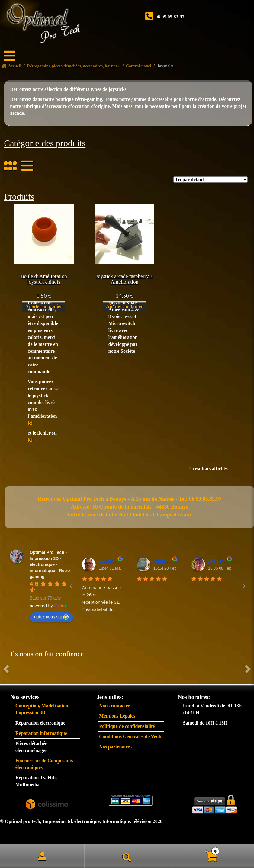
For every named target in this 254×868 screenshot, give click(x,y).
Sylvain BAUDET (116, 561)
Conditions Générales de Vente (131, 736)
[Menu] (14, 56)
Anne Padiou (221, 561)
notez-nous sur (51, 617)
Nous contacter (115, 706)
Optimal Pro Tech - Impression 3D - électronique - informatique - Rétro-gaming (50, 564)
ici (30, 423)
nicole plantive (168, 561)
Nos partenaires (115, 747)
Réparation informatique (41, 733)
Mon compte (42, 856)
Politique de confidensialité (127, 726)
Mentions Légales (117, 716)
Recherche (127, 856)
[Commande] (211, 180)
